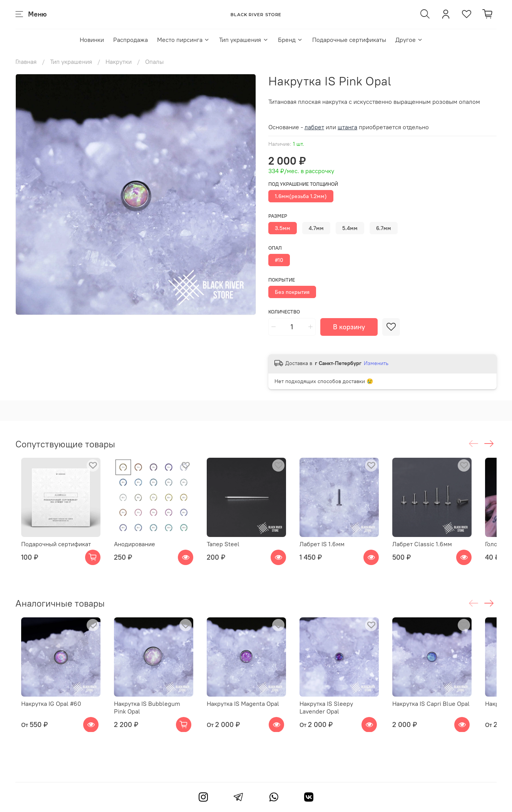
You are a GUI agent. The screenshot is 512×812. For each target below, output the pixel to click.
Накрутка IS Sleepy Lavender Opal (352, 720)
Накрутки (119, 62)
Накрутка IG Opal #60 (45, 716)
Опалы (154, 62)
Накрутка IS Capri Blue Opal (450, 716)
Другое (409, 40)
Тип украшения (244, 40)
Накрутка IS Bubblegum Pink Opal (154, 720)
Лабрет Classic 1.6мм (441, 550)
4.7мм (316, 228)
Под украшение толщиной (303, 184)
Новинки (92, 40)
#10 (279, 260)
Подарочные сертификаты (349, 40)
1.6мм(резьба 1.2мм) (301, 196)
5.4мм (350, 228)
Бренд (290, 40)
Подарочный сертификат (50, 550)
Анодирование (135, 550)
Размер (278, 216)
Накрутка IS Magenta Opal (249, 716)
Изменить (376, 363)
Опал (275, 248)
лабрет (314, 127)
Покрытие (282, 280)
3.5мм (283, 228)
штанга (347, 127)
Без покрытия (292, 292)
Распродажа (131, 40)
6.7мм (384, 228)
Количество (284, 312)
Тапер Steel (230, 550)
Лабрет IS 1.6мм (335, 550)
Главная (26, 62)
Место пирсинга (183, 40)
